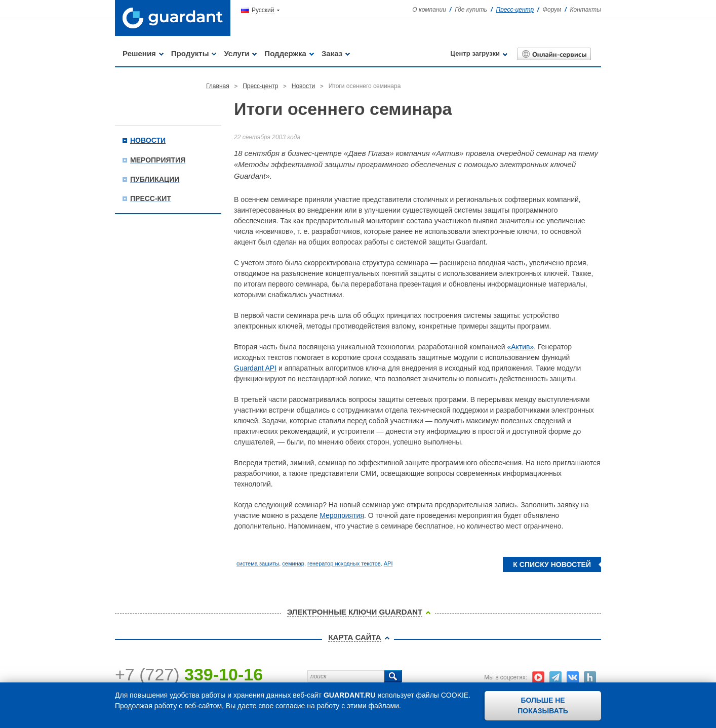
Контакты (585, 10)
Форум (552, 10)
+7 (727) (189, 674)
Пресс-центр (515, 10)
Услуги (236, 53)
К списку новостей (552, 564)
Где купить (471, 10)
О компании (429, 10)
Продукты (190, 53)
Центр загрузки (475, 53)
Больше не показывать (543, 705)
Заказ (332, 53)
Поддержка (285, 53)
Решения (139, 53)
